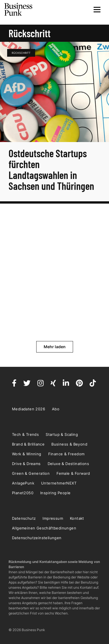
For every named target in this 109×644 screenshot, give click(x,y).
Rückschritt (21, 53)
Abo (56, 409)
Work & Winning (27, 454)
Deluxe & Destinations (68, 464)
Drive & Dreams (26, 464)
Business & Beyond (69, 444)
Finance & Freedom (66, 454)
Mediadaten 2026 (29, 409)
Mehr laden (55, 347)
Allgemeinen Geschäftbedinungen (44, 528)
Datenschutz (24, 518)
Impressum (53, 518)
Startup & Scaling (62, 434)
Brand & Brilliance (28, 444)
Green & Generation (31, 473)
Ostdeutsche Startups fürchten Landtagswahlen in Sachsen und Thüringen (52, 169)
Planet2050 (23, 493)
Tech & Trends (25, 434)
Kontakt (77, 518)
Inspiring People (55, 493)
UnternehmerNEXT (59, 483)
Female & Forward (73, 473)
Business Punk (19, 9)
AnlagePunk (23, 483)
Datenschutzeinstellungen (37, 538)
